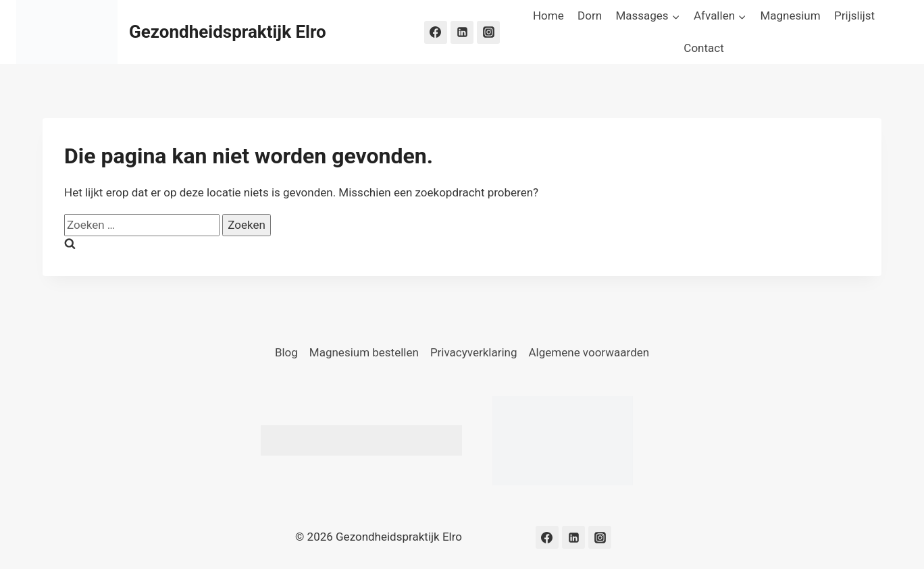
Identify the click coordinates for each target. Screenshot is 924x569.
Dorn (590, 16)
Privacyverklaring (474, 352)
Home (548, 16)
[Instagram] (488, 32)
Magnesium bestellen (364, 352)
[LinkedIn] (462, 32)
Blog (286, 352)
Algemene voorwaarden (589, 352)
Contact (703, 48)
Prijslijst (854, 16)
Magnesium (790, 16)
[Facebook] (436, 32)
